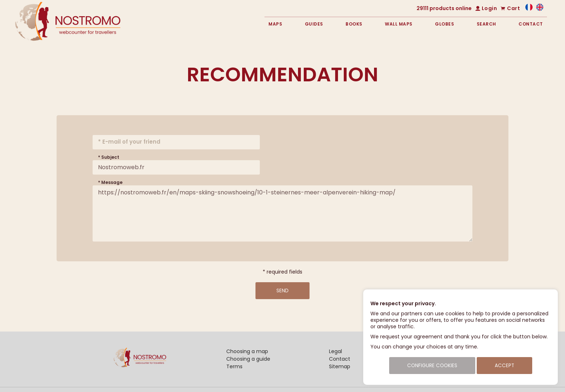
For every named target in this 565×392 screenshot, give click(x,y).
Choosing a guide (248, 359)
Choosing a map (247, 351)
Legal (335, 351)
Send (282, 291)
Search (486, 24)
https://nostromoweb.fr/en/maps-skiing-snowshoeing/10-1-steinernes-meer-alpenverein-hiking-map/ (282, 213)
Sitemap (340, 366)
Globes (444, 24)
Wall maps (399, 24)
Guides (314, 24)
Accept (504, 366)
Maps (275, 24)
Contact (531, 24)
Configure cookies (432, 366)
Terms (234, 366)
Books (354, 24)
